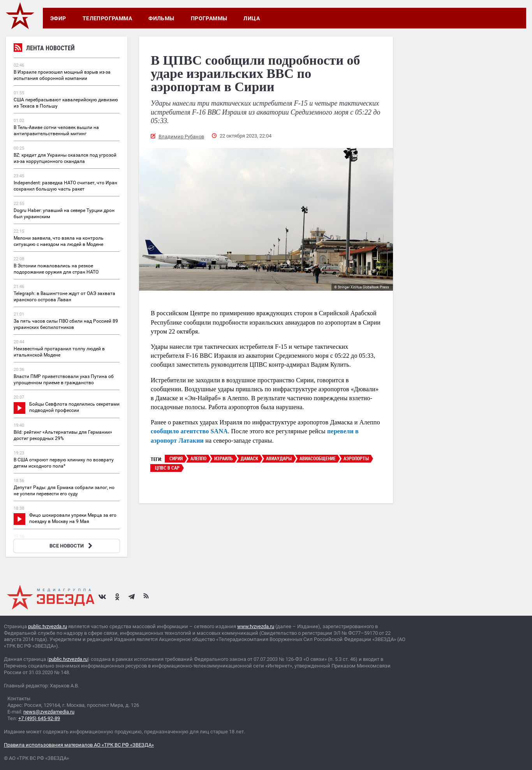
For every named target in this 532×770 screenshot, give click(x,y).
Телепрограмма (107, 18)
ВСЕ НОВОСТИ (72, 546)
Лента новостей (44, 49)
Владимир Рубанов (181, 137)
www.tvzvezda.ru (256, 626)
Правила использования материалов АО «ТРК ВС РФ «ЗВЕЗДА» (79, 745)
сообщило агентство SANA (189, 431)
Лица (252, 18)
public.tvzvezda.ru (48, 626)
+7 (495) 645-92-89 (39, 718)
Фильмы (161, 18)
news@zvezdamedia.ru (49, 712)
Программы (209, 18)
